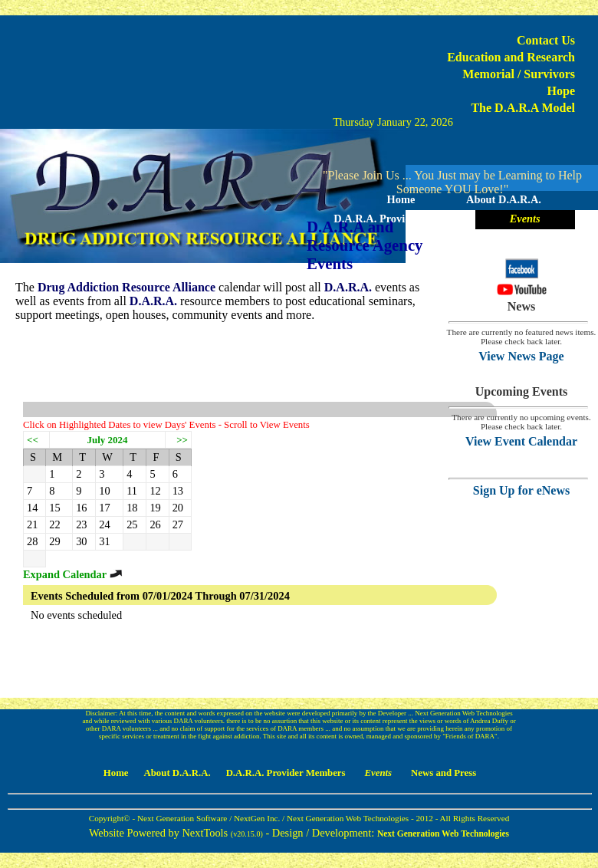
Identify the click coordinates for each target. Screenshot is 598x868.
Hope (561, 91)
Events (525, 219)
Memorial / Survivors (519, 74)
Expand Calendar (73, 574)
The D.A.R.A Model (523, 108)
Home (401, 199)
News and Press (452, 238)
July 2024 (108, 440)
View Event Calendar (521, 441)
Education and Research (511, 57)
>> (182, 440)
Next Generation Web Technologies (443, 833)
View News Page (521, 356)
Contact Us (546, 40)
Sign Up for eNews (521, 490)
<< (33, 440)
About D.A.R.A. (504, 199)
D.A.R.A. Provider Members (401, 219)
